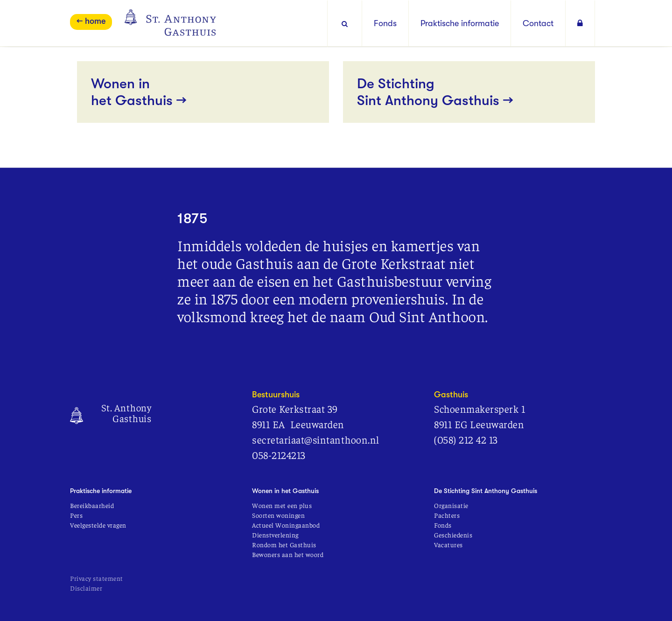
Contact (538, 23)
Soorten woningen (278, 515)
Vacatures (448, 544)
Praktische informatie (460, 23)
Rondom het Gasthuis (284, 544)
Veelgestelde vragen (98, 525)
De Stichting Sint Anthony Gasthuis (486, 491)
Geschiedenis (453, 535)
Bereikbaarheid (92, 505)
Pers (76, 515)
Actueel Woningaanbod (286, 525)
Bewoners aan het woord (288, 554)
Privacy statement (97, 578)
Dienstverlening (275, 535)
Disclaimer (86, 588)
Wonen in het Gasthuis (285, 491)
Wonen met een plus (282, 505)
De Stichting (469, 92)
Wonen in (203, 92)
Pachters (447, 515)
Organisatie (451, 505)
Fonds (385, 23)
